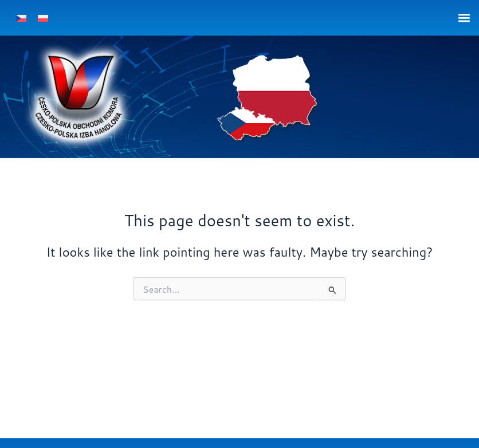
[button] (464, 17)
